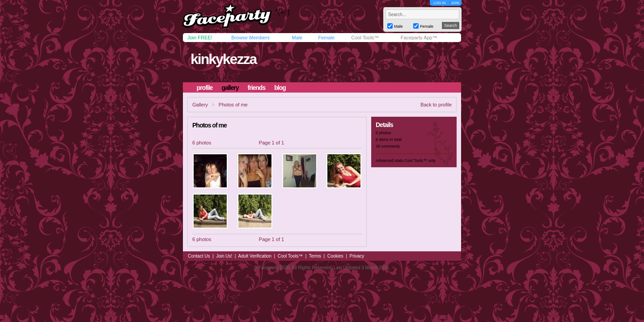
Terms (315, 256)
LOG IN (439, 3)
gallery (230, 88)
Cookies (335, 256)
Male (297, 38)
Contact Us (199, 256)
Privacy (357, 256)
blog (280, 88)
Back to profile (436, 105)
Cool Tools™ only (420, 161)
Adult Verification (255, 256)
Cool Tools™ (365, 38)
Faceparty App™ (419, 38)
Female (326, 38)
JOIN (455, 3)
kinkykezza (223, 59)
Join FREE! (200, 38)
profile (205, 88)
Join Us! (224, 256)
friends (257, 88)
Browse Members (250, 38)
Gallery (200, 105)
